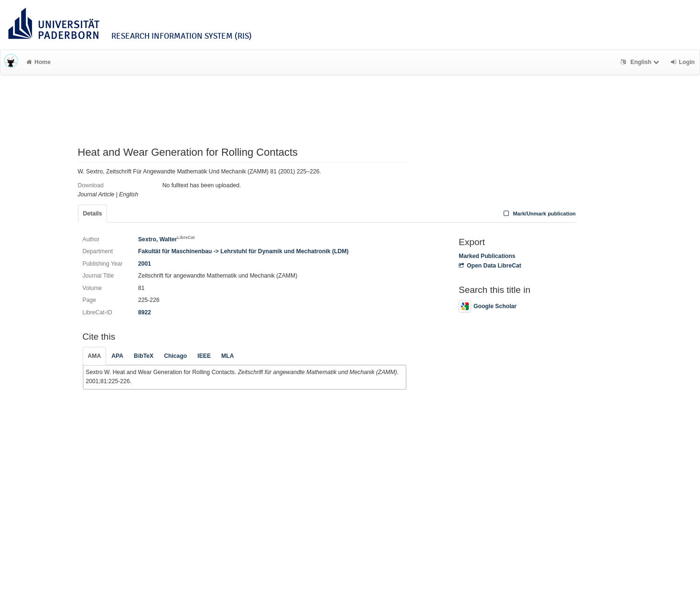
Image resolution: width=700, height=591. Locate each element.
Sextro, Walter (167, 239)
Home (38, 62)
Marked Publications (487, 256)
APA (117, 356)
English (641, 62)
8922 (145, 312)
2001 (145, 264)
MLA (227, 356)
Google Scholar (488, 306)
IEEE (204, 356)
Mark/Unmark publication (539, 214)
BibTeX (144, 356)
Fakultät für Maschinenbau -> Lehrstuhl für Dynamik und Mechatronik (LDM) (243, 251)
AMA (95, 356)
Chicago (175, 356)
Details (93, 214)
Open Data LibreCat (490, 266)
